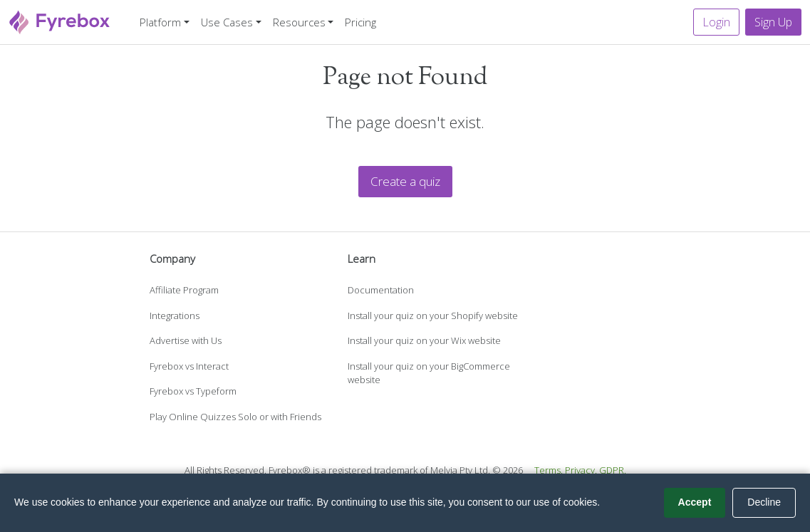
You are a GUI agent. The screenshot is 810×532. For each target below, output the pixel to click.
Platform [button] (160, 22)
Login (716, 22)
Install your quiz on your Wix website (424, 340)
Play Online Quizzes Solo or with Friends (235, 417)
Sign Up (773, 22)
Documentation (381, 290)
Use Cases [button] (227, 22)
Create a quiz (405, 181)
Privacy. (581, 470)
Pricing (360, 22)
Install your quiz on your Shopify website (433, 315)
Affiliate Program (184, 290)
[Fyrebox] (60, 20)
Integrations (175, 315)
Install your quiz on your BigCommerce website (429, 373)
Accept (695, 502)
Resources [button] (299, 22)
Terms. (549, 470)
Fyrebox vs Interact (189, 366)
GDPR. (613, 470)
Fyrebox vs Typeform (193, 391)
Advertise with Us (186, 340)
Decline (764, 502)
